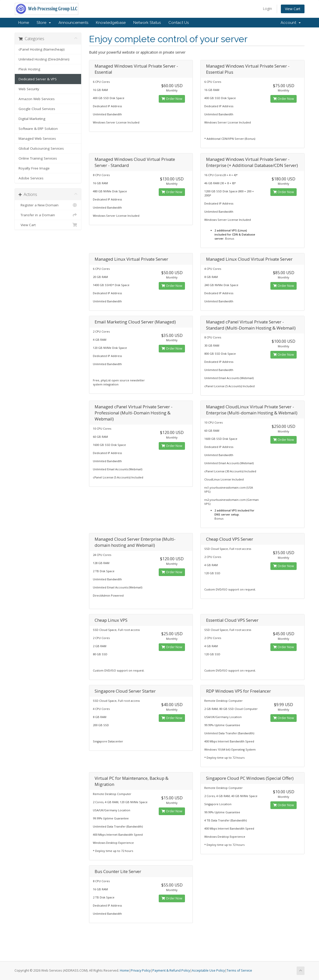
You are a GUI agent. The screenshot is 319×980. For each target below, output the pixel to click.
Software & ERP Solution (38, 129)
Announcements (73, 23)
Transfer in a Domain (48, 215)
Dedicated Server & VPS (38, 79)
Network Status (147, 23)
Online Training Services (38, 158)
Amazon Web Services (37, 99)
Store (44, 23)
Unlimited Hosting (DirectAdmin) (44, 59)
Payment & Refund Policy (171, 970)
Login (267, 9)
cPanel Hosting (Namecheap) (42, 49)
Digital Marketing (32, 119)
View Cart (293, 9)
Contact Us (179, 23)
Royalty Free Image (34, 168)
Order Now (172, 99)
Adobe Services (31, 178)
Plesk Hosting (29, 69)
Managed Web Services (37, 138)
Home (24, 23)
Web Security (29, 89)
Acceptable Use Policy (208, 970)
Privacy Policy (141, 970)
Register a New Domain (48, 205)
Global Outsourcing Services (41, 148)
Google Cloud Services (37, 109)
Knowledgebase (111, 23)
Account (291, 23)
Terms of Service (239, 970)
